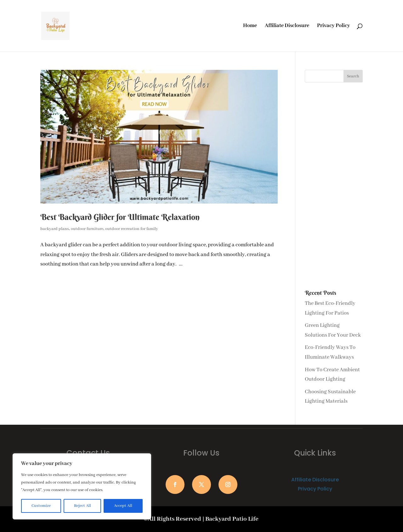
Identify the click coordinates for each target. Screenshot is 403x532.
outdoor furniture (87, 229)
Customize (41, 506)
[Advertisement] (334, 186)
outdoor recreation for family (132, 229)
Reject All (82, 506)
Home (250, 26)
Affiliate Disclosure (287, 26)
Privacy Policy (334, 26)
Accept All (123, 506)
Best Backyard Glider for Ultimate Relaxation (120, 217)
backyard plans (55, 229)
